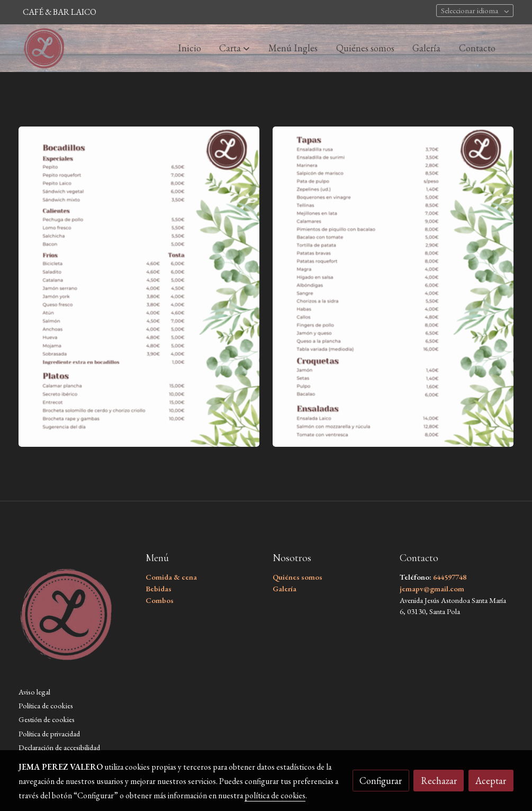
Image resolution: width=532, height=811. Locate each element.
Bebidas (159, 588)
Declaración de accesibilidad (59, 747)
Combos (160, 600)
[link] (44, 48)
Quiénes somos (297, 577)
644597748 (450, 577)
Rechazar (439, 781)
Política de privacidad (49, 733)
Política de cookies (46, 705)
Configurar (381, 781)
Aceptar (491, 781)
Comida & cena (171, 577)
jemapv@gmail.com (432, 588)
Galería (285, 588)
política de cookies (275, 795)
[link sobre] (75, 617)
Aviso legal (34, 692)
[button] (235, 48)
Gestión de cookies (47, 719)
